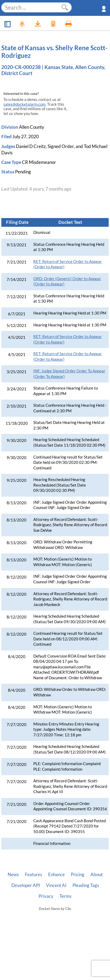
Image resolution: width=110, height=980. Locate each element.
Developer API (26, 885)
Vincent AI (56, 885)
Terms (65, 896)
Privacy (46, 896)
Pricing (78, 875)
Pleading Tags (86, 885)
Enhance (56, 875)
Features (33, 875)
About (97, 875)
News (13, 875)
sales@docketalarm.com (24, 104)
